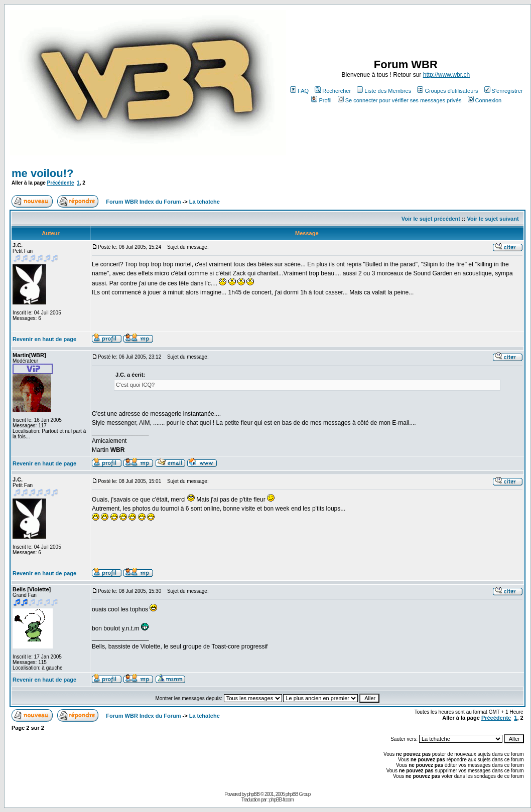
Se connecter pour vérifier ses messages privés (400, 100)
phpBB (253, 794)
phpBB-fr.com (281, 800)
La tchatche (205, 202)
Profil (321, 100)
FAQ (299, 91)
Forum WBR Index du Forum (143, 202)
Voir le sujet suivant (493, 219)
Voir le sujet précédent (431, 219)
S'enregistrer (504, 91)
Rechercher (333, 91)
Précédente (61, 183)
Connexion (485, 100)
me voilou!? (42, 173)
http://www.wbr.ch (446, 75)
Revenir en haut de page (44, 339)
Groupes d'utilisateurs (447, 91)
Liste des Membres (384, 91)
